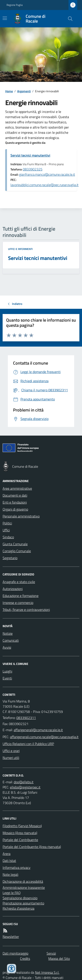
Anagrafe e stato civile (19, 582)
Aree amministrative (17, 488)
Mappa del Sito (59, 959)
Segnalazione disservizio (20, 898)
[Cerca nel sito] (69, 19)
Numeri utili (11, 758)
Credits (25, 959)
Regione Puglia (15, 5)
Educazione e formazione (21, 596)
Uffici (6, 530)
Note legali (10, 874)
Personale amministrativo (21, 516)
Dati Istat (9, 861)
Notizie (8, 633)
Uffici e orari (11, 751)
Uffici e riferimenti (20, 249)
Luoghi (7, 671)
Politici (7, 523)
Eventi (7, 678)
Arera (7, 854)
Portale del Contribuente (20, 840)
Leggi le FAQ (12, 893)
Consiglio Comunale (17, 551)
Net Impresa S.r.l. (47, 972)
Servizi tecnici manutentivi (30, 155)
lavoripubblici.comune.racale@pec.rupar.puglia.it (44, 185)
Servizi (51, 953)
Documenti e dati (15, 495)
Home (9, 91)
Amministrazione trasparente (24, 887)
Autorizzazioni (13, 589)
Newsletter (11, 937)
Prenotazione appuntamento (23, 903)
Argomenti (24, 91)
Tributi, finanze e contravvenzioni (26, 610)
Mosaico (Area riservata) (20, 833)
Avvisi (7, 647)
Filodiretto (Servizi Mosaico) (22, 826)
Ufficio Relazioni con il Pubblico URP (28, 744)
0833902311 (26, 718)
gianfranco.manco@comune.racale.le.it (47, 174)
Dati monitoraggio (15, 953)
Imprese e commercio (18, 603)
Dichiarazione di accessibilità (23, 881)
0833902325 (33, 169)
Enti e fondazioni (15, 502)
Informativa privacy (17, 868)
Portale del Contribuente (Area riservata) (32, 847)
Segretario (10, 558)
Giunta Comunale (15, 544)
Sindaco (8, 537)
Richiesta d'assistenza (18, 908)
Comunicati (11, 640)
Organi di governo (15, 509)
